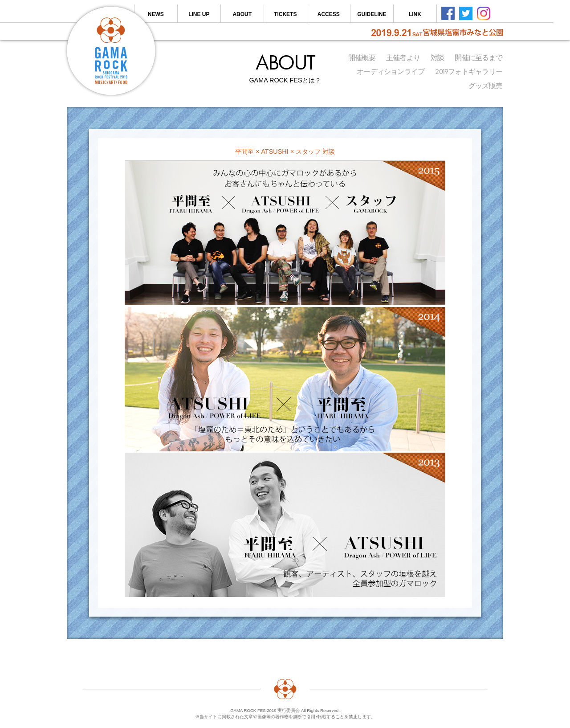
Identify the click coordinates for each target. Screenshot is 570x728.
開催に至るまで (478, 58)
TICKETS (285, 14)
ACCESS (329, 14)
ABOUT (242, 14)
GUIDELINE (372, 14)
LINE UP (199, 14)
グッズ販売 (485, 86)
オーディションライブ (391, 72)
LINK (415, 14)
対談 (437, 58)
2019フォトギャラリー (469, 72)
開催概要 (362, 58)
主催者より (403, 58)
